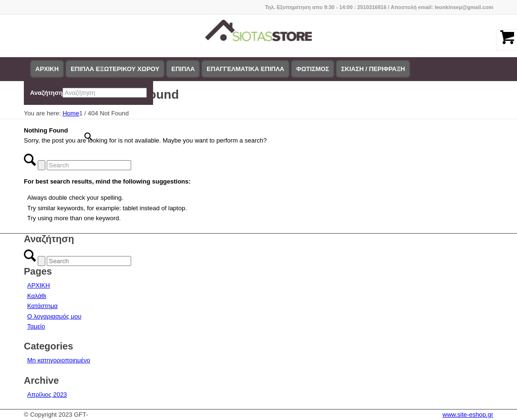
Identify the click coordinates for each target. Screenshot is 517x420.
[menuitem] (47, 69)
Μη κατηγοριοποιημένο (59, 360)
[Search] (89, 165)
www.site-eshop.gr (468, 415)
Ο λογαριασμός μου (54, 316)
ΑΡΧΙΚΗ (39, 285)
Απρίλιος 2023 (47, 394)
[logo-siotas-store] (259, 36)
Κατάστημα (42, 306)
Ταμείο (36, 326)
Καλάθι (37, 296)
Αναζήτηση (46, 93)
